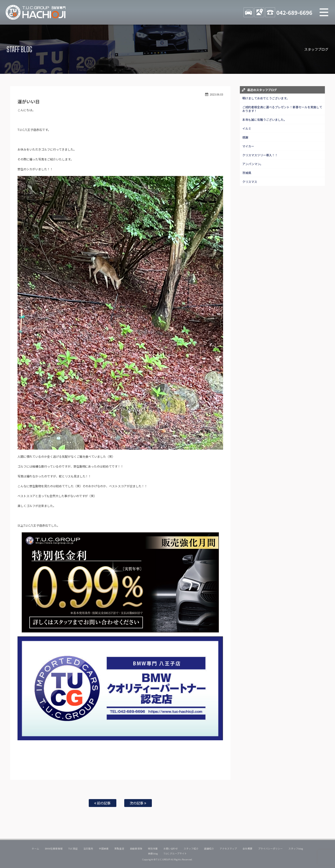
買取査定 (119, 849)
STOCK (248, 12)
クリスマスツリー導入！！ (260, 155)
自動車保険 (136, 849)
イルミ (247, 128)
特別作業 (153, 849)
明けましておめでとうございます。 (266, 98)
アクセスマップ (228, 849)
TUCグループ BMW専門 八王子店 (36, 12)
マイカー (248, 146)
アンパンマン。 (253, 164)
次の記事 (138, 803)
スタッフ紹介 (191, 849)
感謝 (245, 137)
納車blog (153, 853)
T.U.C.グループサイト (175, 853)
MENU (324, 12)
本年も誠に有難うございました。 (264, 119)
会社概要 (247, 849)
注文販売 (88, 849)
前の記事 (102, 803)
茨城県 (247, 173)
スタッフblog (296, 849)
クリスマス (250, 181)
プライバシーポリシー (270, 849)
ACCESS (259, 12)
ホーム (35, 849)
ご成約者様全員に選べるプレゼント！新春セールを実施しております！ (282, 109)
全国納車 (104, 849)
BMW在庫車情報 (54, 849)
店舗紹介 (209, 849)
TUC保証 (73, 849)
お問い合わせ (171, 849)
